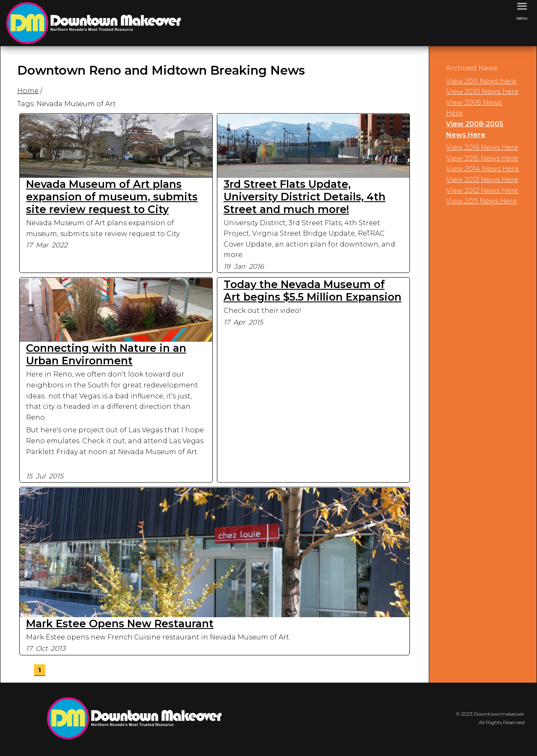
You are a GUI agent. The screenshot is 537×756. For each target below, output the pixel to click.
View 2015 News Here (482, 158)
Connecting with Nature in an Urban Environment (106, 354)
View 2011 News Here (481, 201)
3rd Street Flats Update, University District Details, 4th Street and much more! (305, 197)
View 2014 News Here (482, 169)
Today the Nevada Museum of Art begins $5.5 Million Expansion (313, 291)
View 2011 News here (481, 81)
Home (28, 91)
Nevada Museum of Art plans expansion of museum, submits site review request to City (112, 197)
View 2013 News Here (482, 180)
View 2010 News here (482, 92)
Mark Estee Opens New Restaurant (120, 624)
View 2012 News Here (482, 191)
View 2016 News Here (482, 147)
